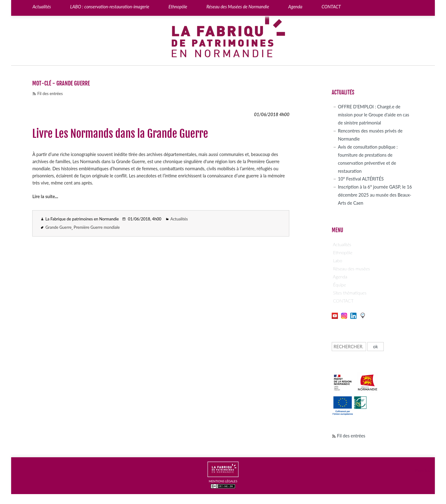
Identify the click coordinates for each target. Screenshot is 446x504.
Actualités (179, 219)
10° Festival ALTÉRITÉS (361, 179)
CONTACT (343, 301)
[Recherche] (349, 347)
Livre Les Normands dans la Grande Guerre (120, 134)
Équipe (339, 285)
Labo (338, 261)
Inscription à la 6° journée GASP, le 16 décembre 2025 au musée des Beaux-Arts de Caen (375, 195)
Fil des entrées (50, 93)
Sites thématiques (350, 293)
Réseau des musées (351, 269)
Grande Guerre (59, 227)
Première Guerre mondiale (97, 227)
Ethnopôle (343, 252)
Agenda (340, 277)
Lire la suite (44, 196)
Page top (423, 470)
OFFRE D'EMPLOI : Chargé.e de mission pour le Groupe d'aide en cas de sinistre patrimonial (374, 115)
